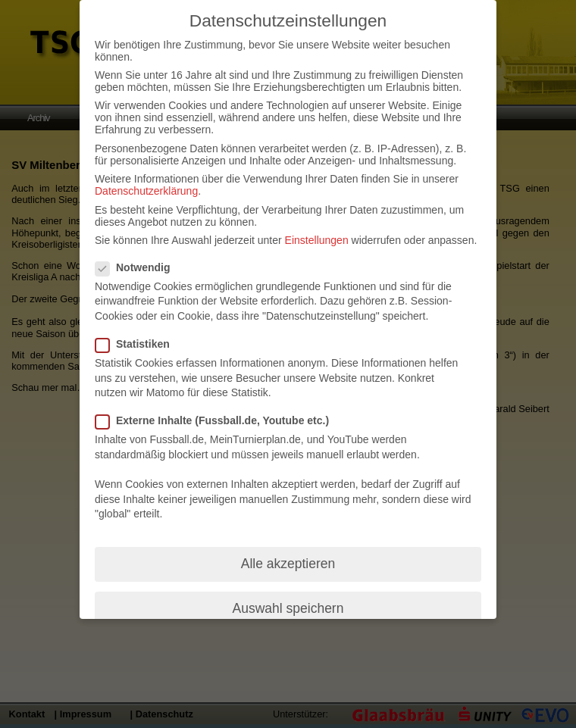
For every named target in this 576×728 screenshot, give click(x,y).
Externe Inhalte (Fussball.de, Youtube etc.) (218, 420)
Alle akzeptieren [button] (288, 564)
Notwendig (139, 267)
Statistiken (139, 344)
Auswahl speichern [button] (288, 608)
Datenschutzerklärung (146, 191)
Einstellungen (317, 240)
